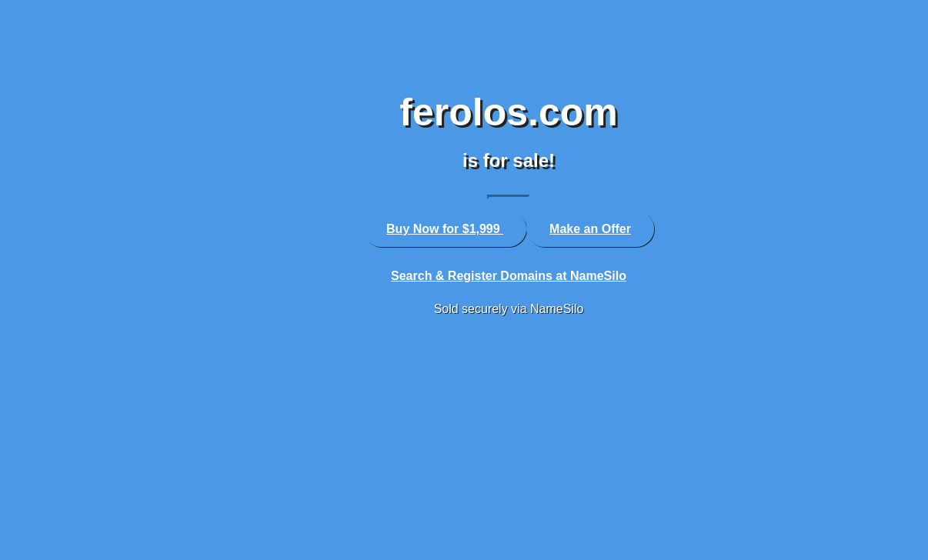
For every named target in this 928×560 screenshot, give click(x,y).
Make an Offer (590, 229)
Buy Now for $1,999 (445, 229)
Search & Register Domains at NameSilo (509, 276)
